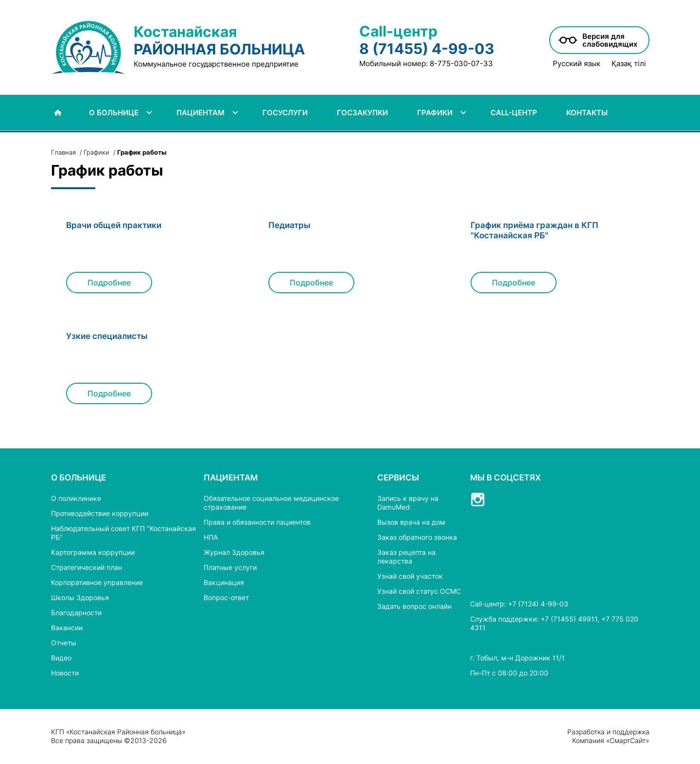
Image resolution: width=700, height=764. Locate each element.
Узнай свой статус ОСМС (419, 591)
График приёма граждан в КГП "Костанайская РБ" (534, 230)
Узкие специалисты (107, 336)
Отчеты (64, 643)
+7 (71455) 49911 (569, 619)
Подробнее (109, 283)
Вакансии (67, 628)
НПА (211, 537)
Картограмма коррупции (93, 552)
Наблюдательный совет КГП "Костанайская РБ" (123, 533)
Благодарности (76, 613)
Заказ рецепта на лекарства (406, 557)
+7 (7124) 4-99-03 (538, 604)
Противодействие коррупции (100, 513)
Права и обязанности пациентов (257, 522)
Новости (65, 673)
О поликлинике (76, 498)
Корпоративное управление (97, 582)
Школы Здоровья (80, 597)
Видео (61, 658)
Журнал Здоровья (234, 552)
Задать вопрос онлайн (414, 606)
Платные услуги (230, 567)
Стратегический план (87, 567)
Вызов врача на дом (411, 522)
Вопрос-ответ (226, 597)
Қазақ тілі (629, 64)
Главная (63, 152)
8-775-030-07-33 (461, 63)
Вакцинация (224, 582)
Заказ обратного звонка (417, 537)
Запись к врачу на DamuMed (408, 503)
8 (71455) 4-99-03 (427, 49)
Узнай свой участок (410, 576)
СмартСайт (628, 740)
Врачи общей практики (114, 225)
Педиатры (289, 225)
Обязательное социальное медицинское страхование (271, 503)
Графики (96, 152)
